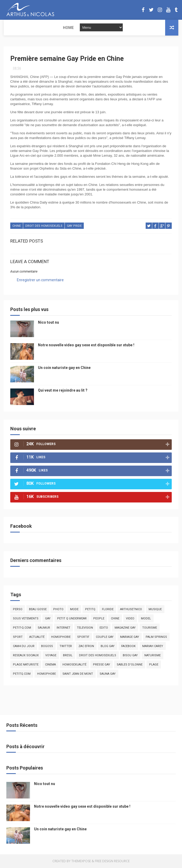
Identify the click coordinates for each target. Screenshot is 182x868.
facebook (128, 646)
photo (58, 610)
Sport (18, 637)
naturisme (153, 656)
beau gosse (38, 610)
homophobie (61, 637)
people (99, 619)
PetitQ (90, 610)
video (130, 619)
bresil (68, 656)
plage (154, 665)
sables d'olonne (130, 665)
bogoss (47, 646)
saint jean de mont (78, 674)
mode (74, 610)
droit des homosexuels (44, 227)
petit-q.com (22, 628)
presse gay (102, 665)
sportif (83, 637)
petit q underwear (72, 619)
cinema (50, 665)
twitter (66, 646)
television (85, 628)
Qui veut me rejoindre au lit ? (63, 391)
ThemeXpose (81, 861)
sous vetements (26, 619)
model (146, 619)
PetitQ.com (22, 674)
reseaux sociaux (26, 656)
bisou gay (130, 656)
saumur (44, 628)
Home (13, 28)
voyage (51, 656)
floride (108, 610)
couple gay (105, 637)
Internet (63, 628)
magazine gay (125, 628)
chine (17, 227)
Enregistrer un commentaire (40, 280)
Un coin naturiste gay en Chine (64, 368)
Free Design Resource (112, 861)
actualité (37, 637)
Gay (48, 619)
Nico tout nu (48, 323)
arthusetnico (131, 610)
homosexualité (74, 665)
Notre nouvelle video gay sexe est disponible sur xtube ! (86, 345)
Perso (18, 610)
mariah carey (153, 646)
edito (104, 628)
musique (155, 610)
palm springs (156, 637)
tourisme (150, 628)
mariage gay (130, 637)
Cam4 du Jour (24, 646)
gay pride (74, 227)
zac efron (86, 646)
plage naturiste (26, 665)
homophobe (46, 674)
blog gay (108, 646)
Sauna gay (108, 674)
